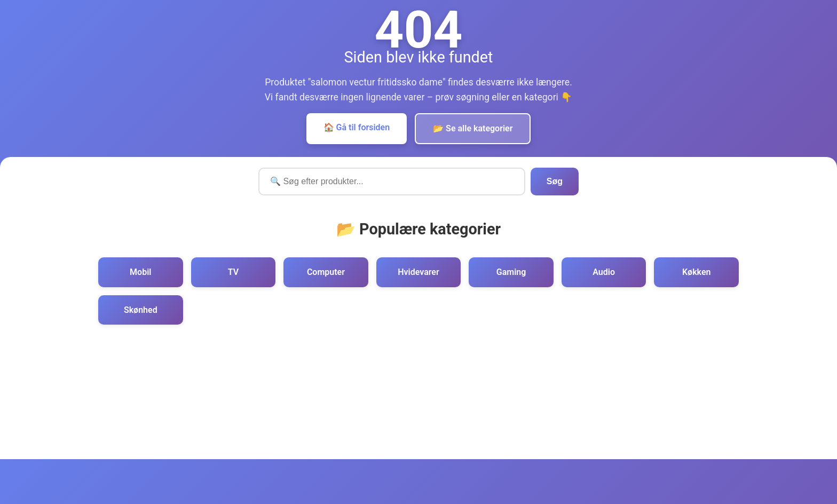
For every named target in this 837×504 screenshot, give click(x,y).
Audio (604, 272)
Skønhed (141, 310)
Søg (555, 181)
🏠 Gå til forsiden (357, 127)
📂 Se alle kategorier (473, 128)
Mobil (140, 272)
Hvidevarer (418, 272)
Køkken (696, 272)
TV (233, 272)
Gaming (511, 272)
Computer (326, 272)
